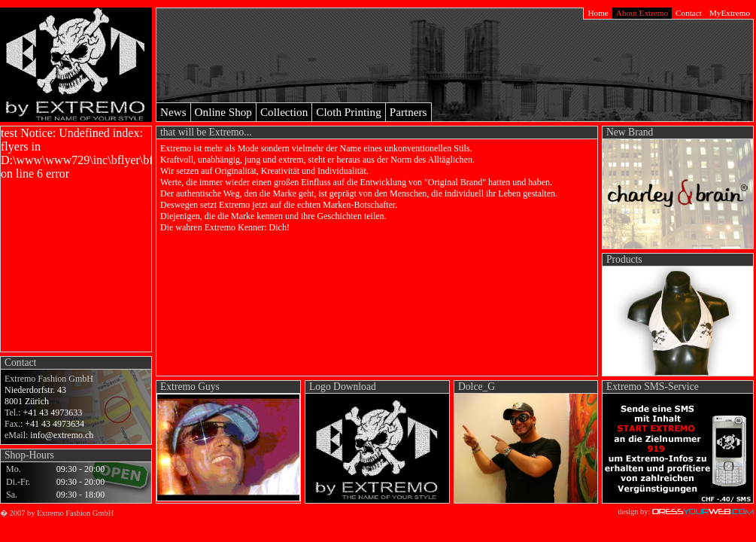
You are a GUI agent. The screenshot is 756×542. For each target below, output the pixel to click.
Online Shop (223, 112)
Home (598, 13)
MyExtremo (730, 13)
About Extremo (642, 13)
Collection (284, 112)
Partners (408, 112)
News (173, 112)
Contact (689, 13)
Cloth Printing (349, 112)
